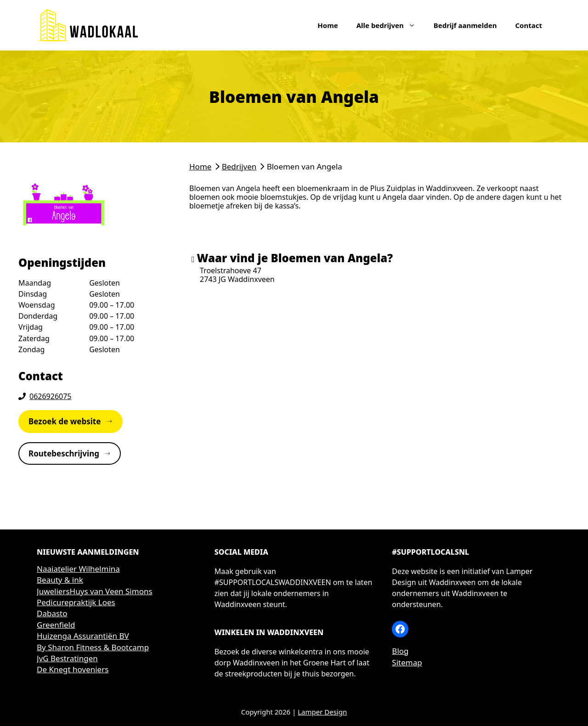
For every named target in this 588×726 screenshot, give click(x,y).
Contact (529, 25)
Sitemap (407, 662)
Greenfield (56, 625)
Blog (400, 651)
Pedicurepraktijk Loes (76, 602)
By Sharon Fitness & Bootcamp (93, 647)
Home (328, 25)
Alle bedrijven (390, 25)
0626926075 (51, 396)
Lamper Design (322, 712)
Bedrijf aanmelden (465, 25)
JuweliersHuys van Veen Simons (95, 591)
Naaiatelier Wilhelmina (78, 569)
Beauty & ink (60, 580)
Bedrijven (239, 166)
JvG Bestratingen (67, 658)
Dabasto (52, 613)
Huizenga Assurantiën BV (83, 636)
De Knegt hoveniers (73, 669)
